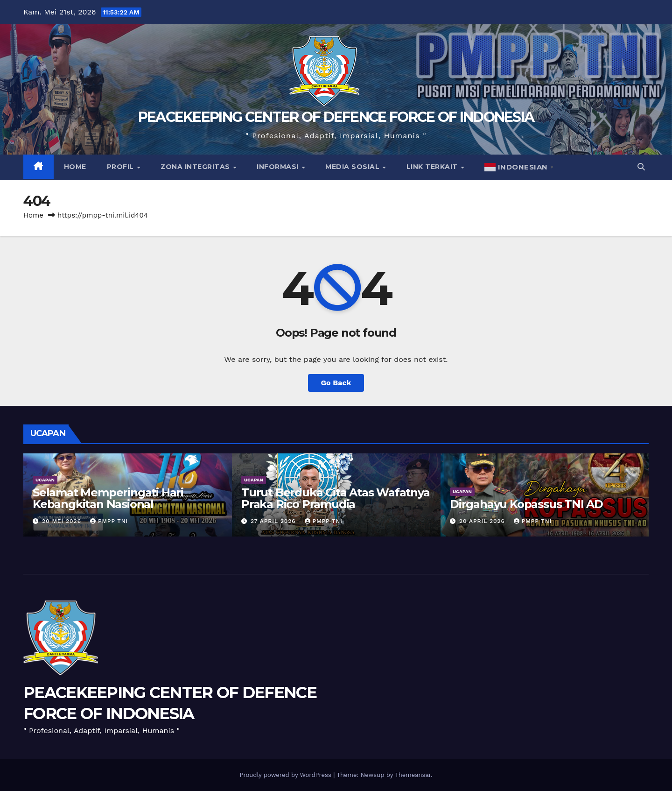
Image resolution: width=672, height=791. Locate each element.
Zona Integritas (196, 167)
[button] (641, 167)
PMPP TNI (109, 521)
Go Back (336, 383)
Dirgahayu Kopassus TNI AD (526, 504)
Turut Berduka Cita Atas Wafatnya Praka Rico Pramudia (336, 498)
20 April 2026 (483, 521)
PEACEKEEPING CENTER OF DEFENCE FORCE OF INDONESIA (336, 117)
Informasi (279, 167)
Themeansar (413, 775)
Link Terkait (433, 167)
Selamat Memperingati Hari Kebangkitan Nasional (108, 498)
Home (75, 167)
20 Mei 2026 (63, 521)
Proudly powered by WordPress (286, 775)
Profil (122, 167)
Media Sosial (353, 167)
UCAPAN (45, 480)
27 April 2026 (274, 521)
